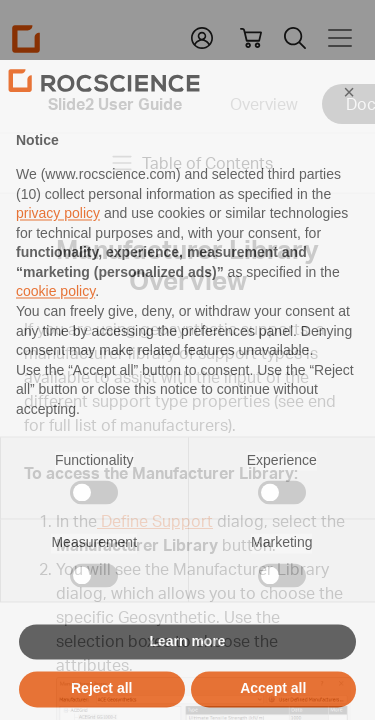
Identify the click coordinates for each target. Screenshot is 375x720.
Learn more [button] (187, 676)
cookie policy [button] (55, 327)
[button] (349, 127)
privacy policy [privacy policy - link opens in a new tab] (58, 249)
